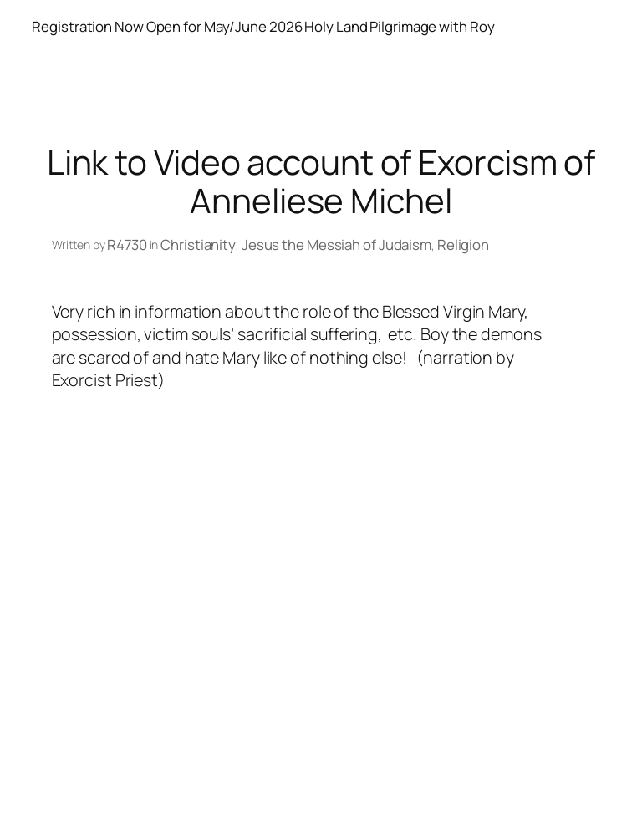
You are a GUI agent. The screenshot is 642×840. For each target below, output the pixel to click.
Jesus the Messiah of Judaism (336, 244)
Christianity (198, 244)
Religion (463, 244)
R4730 (127, 244)
